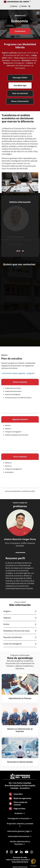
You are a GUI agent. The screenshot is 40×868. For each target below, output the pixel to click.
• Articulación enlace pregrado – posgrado (18, 373)
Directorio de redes (20, 857)
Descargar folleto (20, 78)
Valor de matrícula (20, 93)
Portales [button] (23, 6)
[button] (29, 6)
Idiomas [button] (14, 6)
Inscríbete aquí (20, 85)
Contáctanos (20, 31)
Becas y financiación (20, 101)
